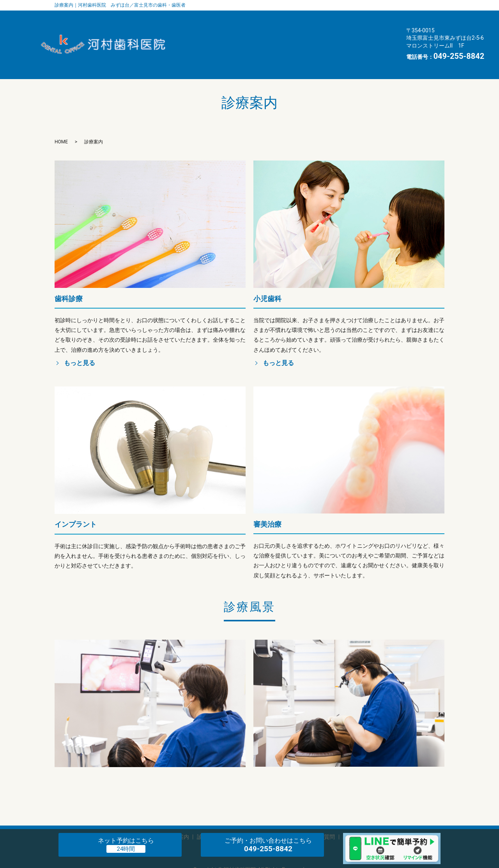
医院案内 (320, 19)
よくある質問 (350, 34)
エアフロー (233, 34)
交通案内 (273, 48)
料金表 (227, 48)
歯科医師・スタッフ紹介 (251, 19)
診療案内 (368, 19)
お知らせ (321, 48)
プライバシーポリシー (249, 826)
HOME (367, 48)
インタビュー (290, 34)
